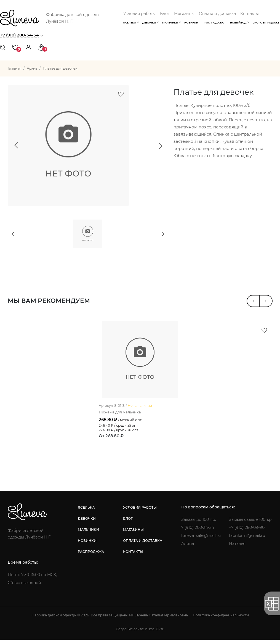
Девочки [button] (149, 23)
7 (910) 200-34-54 (198, 532)
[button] (28, 47)
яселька (86, 512)
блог (128, 523)
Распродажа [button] (214, 23)
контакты (133, 556)
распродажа (91, 556)
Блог (165, 14)
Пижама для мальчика (122, 416)
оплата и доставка (143, 545)
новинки (87, 545)
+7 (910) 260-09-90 (247, 532)
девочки (87, 523)
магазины (133, 534)
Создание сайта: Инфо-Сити (140, 633)
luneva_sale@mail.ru (201, 540)
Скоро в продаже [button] (266, 23)
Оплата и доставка (217, 14)
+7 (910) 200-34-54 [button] (19, 35)
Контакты (250, 14)
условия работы (140, 512)
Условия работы (139, 14)
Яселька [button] (130, 23)
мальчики (88, 534)
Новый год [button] (238, 23)
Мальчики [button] (170, 23)
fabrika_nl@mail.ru (247, 540)
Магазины (184, 14)
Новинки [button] (191, 23)
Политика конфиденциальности (221, 619)
